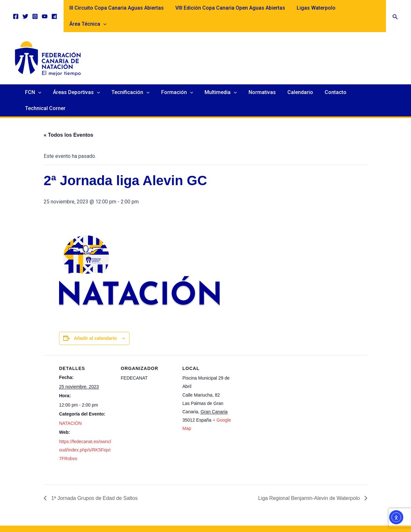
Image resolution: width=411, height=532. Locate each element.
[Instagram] (35, 8)
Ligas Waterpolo (314, 8)
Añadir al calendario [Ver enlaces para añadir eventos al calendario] (95, 306)
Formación (178, 76)
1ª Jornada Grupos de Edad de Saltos (94, 466)
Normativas (261, 76)
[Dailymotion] (54, 8)
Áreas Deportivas (80, 76)
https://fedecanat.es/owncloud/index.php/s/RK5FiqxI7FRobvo (85, 418)
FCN (38, 76)
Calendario (297, 76)
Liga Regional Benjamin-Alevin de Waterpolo (310, 466)
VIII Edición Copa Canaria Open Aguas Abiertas (229, 8)
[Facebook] (16, 8)
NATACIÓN (70, 391)
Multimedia (220, 76)
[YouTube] (45, 8)
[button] (395, 8)
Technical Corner (373, 76)
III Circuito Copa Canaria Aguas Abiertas (117, 8)
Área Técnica (362, 8)
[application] (378, 8)
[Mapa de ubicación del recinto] (278, 367)
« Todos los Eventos (68, 103)
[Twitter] (25, 8)
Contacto (331, 76)
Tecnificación (133, 76)
